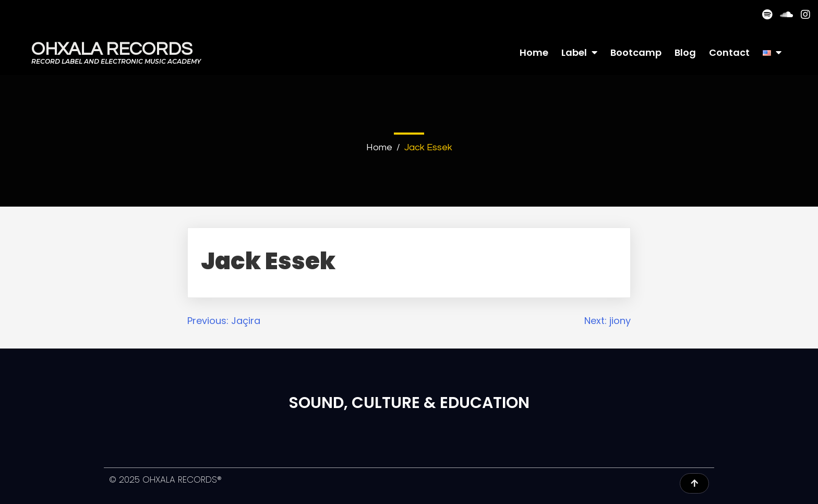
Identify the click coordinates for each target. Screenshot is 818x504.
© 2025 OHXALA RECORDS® (165, 479)
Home (379, 147)
